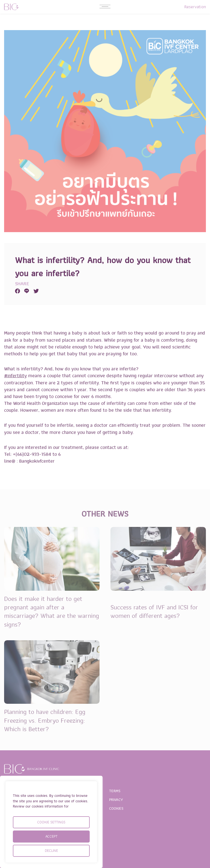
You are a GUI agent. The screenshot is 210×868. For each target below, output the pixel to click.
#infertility (15, 376)
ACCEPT (51, 836)
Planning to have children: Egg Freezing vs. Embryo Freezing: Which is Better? (45, 720)
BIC (11, 7)
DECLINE (51, 851)
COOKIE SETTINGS (51, 822)
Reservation (195, 7)
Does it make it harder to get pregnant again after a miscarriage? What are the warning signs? (52, 612)
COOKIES (116, 808)
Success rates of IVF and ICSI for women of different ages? (154, 612)
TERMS (115, 791)
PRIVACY (116, 800)
